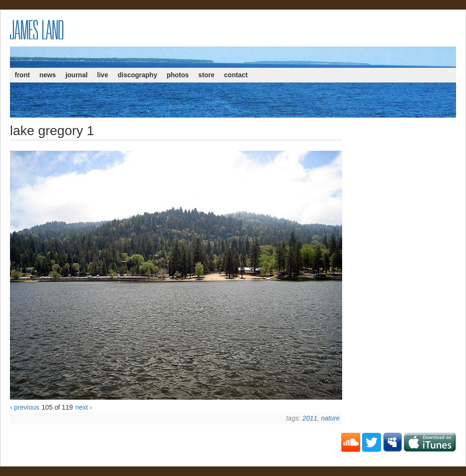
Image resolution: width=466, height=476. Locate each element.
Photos (178, 75)
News (48, 75)
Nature (330, 418)
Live (103, 75)
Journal (77, 75)
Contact (236, 75)
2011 (310, 418)
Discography (137, 75)
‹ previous (24, 407)
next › (84, 407)
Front (22, 75)
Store (206, 75)
